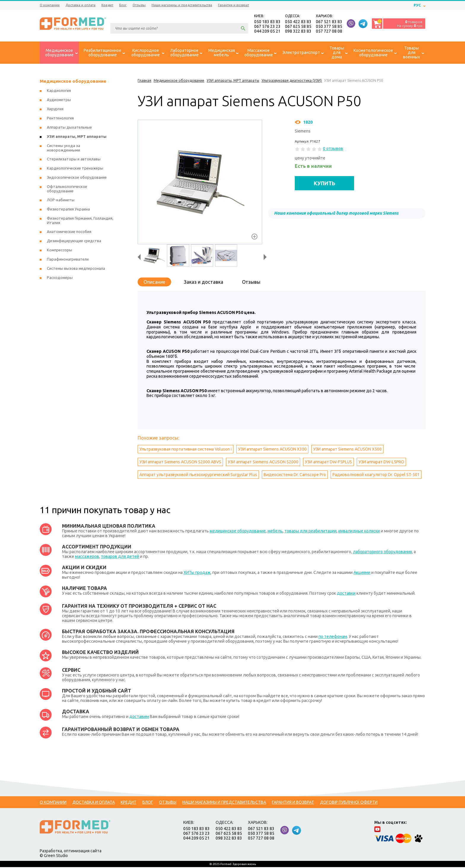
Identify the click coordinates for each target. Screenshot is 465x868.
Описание (154, 283)
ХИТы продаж (197, 573)
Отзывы (139, 5)
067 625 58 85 (298, 27)
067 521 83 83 (329, 22)
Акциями (362, 573)
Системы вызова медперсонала (76, 269)
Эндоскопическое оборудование (77, 178)
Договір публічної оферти (349, 803)
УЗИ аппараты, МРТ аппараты (77, 137)
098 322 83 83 (298, 31)
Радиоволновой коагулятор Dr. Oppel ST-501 (376, 476)
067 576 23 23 (267, 27)
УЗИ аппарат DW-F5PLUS (328, 463)
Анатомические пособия (69, 232)
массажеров (87, 557)
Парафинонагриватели (68, 260)
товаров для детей (120, 557)
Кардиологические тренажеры (75, 169)
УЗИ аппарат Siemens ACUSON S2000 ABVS (180, 463)
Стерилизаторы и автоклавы (74, 160)
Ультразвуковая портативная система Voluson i (185, 450)
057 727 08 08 (329, 31)
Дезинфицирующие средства (74, 242)
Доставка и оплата (81, 5)
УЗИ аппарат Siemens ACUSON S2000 (263, 463)
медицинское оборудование (238, 532)
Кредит (107, 5)
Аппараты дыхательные (69, 128)
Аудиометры (59, 100)
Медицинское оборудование (73, 82)
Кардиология (59, 91)
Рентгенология (60, 119)
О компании (50, 5)
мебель (275, 532)
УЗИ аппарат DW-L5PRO (381, 463)
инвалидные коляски (359, 532)
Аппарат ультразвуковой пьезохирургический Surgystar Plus (198, 476)
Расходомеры (60, 278)
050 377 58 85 (329, 27)
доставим (139, 717)
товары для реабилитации (310, 532)
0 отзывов (333, 149)
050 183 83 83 (267, 22)
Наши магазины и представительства (182, 5)
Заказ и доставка (204, 283)
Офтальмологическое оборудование (67, 190)
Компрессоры (59, 251)
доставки (346, 594)
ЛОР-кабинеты (61, 201)
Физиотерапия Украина (68, 210)
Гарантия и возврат (234, 5)
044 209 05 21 (267, 31)
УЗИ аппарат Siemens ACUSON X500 (347, 450)
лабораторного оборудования (382, 553)
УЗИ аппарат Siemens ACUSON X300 (272, 450)
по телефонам (333, 637)
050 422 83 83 (298, 22)
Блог (123, 5)
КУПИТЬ (325, 184)
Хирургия (55, 110)
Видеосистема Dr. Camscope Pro (295, 476)
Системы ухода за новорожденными (63, 149)
